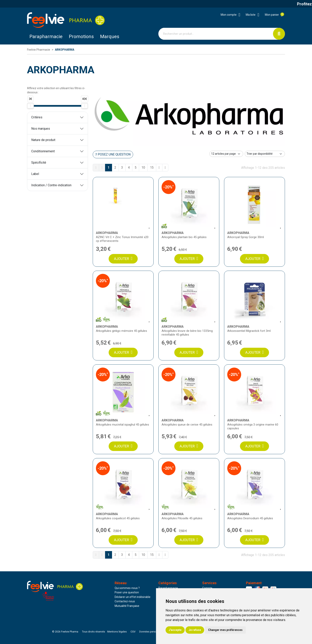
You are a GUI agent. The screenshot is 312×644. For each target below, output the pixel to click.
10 (143, 168)
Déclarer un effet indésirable (133, 597)
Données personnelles (152, 632)
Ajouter (123, 259)
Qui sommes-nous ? (127, 588)
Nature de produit (43, 140)
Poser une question (127, 592)
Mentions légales (117, 632)
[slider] (30, 106)
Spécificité (39, 163)
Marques (110, 37)
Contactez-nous (125, 601)
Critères (37, 117)
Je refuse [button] (195, 630)
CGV (133, 632)
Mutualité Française (127, 606)
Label (35, 174)
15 (152, 168)
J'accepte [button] (175, 630)
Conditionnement (43, 151)
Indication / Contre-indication (51, 185)
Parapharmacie (46, 37)
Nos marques (41, 129)
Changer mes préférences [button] (225, 630)
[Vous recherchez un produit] (216, 34)
